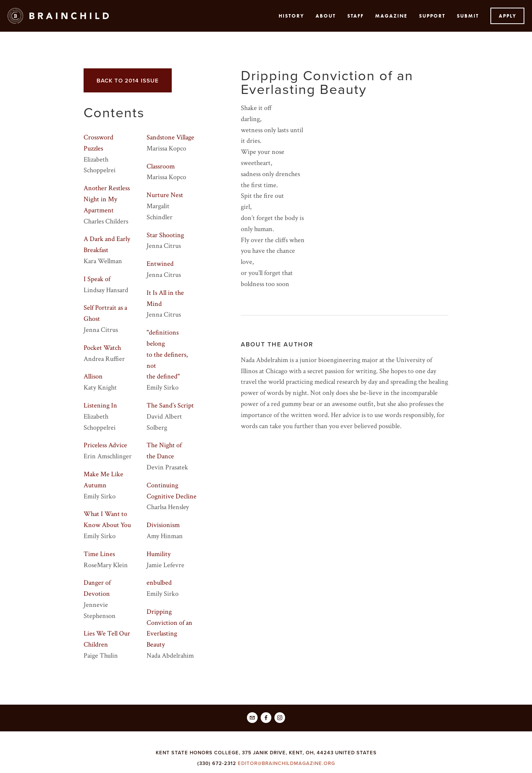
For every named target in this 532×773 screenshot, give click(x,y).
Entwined (160, 264)
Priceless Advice (105, 445)
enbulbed (159, 583)
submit (468, 16)
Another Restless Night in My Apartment (107, 199)
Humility (159, 554)
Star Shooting (165, 235)
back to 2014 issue (128, 80)
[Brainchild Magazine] (280, 718)
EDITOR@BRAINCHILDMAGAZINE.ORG (286, 763)
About (326, 16)
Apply (508, 16)
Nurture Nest (165, 195)
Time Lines (99, 554)
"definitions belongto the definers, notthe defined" (167, 354)
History (291, 16)
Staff (355, 16)
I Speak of (97, 279)
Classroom (161, 166)
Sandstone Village (170, 137)
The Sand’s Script (170, 405)
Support (432, 16)
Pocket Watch (102, 348)
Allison (93, 376)
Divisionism (163, 525)
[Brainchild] (266, 718)
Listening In (100, 405)
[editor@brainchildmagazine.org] (252, 718)
